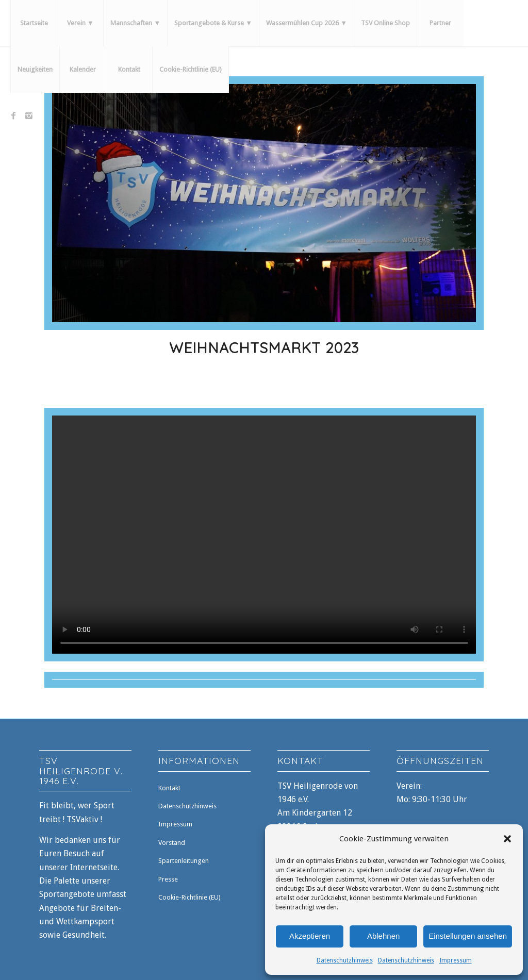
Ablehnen (383, 936)
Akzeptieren (310, 936)
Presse (168, 879)
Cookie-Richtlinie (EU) (189, 897)
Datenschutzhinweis (345, 960)
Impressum (456, 960)
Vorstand (172, 843)
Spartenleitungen (184, 861)
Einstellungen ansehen (468, 936)
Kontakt (169, 788)
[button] (507, 839)
